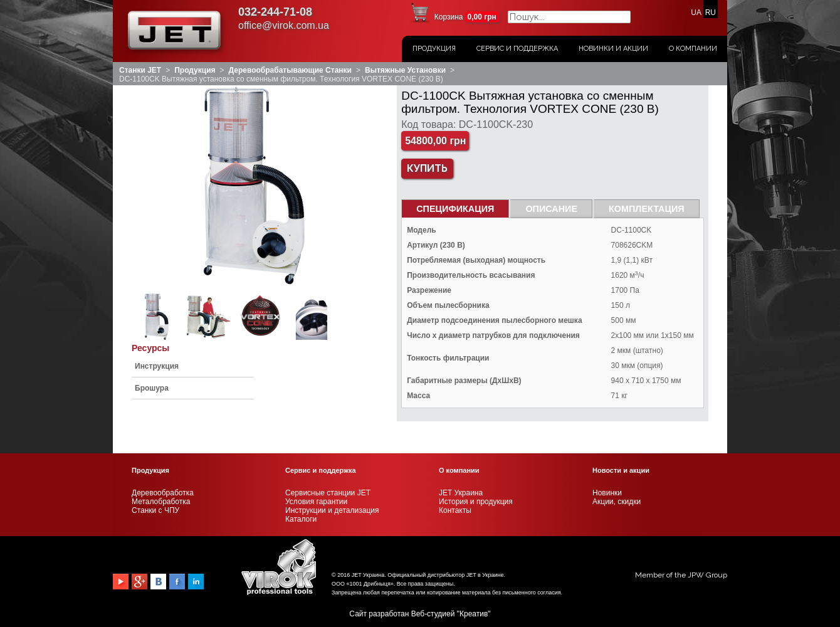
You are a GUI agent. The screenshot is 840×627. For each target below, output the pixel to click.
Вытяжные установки (405, 70)
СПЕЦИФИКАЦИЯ (455, 209)
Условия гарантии (316, 502)
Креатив (474, 614)
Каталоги (301, 519)
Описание (551, 209)
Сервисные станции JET (328, 493)
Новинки (607, 493)
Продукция (434, 49)
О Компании (693, 49)
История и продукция (476, 502)
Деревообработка (163, 493)
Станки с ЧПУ (155, 510)
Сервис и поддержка (517, 49)
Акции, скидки (617, 502)
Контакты (455, 510)
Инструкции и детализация (332, 510)
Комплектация (647, 209)
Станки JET (140, 70)
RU (711, 13)
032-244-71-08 (275, 12)
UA (696, 13)
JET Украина (461, 493)
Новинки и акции (613, 49)
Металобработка (161, 502)
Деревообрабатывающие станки (290, 70)
